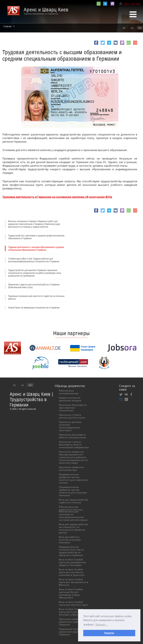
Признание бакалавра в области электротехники (73, 436)
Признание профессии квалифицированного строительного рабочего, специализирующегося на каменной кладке (73, 457)
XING (126, 399)
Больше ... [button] (102, 625)
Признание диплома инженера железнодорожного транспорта (70, 426)
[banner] (40, 12)
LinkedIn (121, 399)
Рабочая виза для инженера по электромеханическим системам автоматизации (73, 516)
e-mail (135, 44)
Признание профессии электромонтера (71, 469)
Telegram (109, 45)
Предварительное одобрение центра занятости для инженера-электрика (73, 491)
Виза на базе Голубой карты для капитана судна (73, 603)
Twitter (103, 45)
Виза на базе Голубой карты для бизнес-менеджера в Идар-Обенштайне (71, 593)
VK (115, 45)
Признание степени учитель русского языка (72, 416)
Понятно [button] (109, 633)
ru (140, 28)
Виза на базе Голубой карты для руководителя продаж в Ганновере (72, 562)
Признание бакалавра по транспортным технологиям (73, 408)
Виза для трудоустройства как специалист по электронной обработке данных (73, 528)
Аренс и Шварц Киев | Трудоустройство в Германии (31, 399)
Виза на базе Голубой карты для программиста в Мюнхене (74, 582)
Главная (8, 26)
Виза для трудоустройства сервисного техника (73, 501)
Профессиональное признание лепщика (70, 399)
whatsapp (129, 45)
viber (122, 45)
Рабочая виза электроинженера (69, 392)
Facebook (96, 45)
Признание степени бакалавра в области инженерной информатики (74, 445)
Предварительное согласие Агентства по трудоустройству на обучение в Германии (71, 551)
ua (132, 28)
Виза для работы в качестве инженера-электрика (70, 540)
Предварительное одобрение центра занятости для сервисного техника (74, 478)
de (124, 28)
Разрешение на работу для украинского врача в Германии (74, 632)
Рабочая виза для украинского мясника (71, 508)
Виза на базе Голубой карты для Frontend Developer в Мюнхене (71, 612)
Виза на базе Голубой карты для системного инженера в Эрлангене (72, 572)
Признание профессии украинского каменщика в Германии (73, 622)
